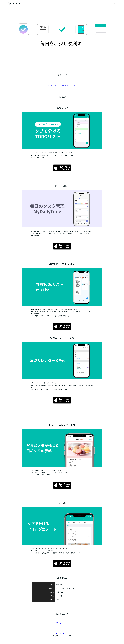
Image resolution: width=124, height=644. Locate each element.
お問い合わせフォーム (62, 623)
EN (115, 3)
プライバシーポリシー (62, 634)
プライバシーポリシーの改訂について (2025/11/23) (62, 85)
